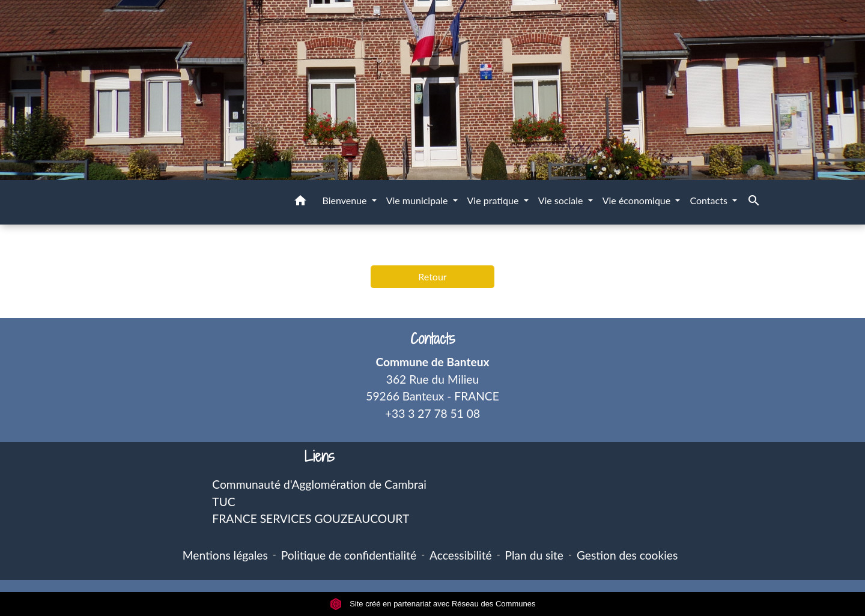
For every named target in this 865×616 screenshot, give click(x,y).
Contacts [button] (710, 200)
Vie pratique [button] (494, 200)
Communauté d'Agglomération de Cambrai (319, 484)
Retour (432, 276)
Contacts (433, 339)
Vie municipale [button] (418, 200)
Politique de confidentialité (349, 555)
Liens (320, 457)
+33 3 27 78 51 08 (432, 413)
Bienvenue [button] (345, 200)
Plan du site (534, 555)
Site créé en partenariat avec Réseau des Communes (433, 604)
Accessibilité (461, 555)
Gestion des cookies (627, 555)
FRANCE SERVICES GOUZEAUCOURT (311, 518)
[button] (300, 202)
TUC (223, 502)
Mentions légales (225, 555)
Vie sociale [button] (562, 200)
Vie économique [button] (638, 200)
